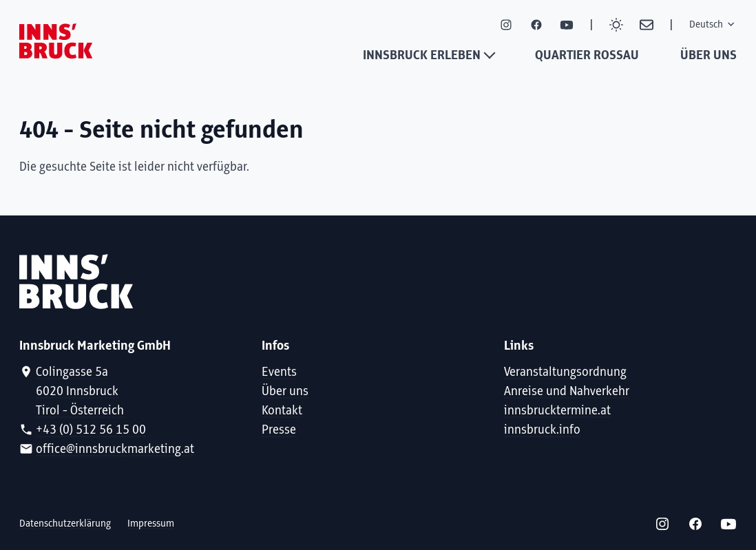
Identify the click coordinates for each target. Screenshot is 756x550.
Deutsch (713, 24)
